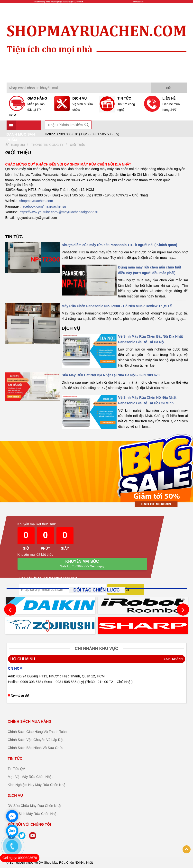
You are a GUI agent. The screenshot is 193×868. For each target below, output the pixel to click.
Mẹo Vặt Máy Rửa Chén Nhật (30, 777)
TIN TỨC (14, 237)
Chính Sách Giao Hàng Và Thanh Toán (37, 732)
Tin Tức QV (16, 769)
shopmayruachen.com (36, 201)
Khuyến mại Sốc (82, 564)
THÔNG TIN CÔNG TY (47, 145)
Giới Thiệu (78, 145)
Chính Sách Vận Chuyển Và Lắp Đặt (36, 740)
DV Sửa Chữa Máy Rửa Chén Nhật (35, 806)
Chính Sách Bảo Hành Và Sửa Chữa (36, 748)
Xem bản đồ (18, 696)
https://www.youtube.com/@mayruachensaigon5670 (59, 212)
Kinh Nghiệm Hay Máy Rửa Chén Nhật (37, 785)
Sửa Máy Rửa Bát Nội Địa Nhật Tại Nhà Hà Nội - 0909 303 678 (111, 375)
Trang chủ (18, 145)
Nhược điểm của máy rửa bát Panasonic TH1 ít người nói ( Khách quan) (119, 245)
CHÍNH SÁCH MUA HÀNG (30, 721)
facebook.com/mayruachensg (44, 206)
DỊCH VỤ (71, 328)
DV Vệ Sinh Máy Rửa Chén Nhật (33, 814)
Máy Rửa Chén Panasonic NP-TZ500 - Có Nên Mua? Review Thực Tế (117, 306)
